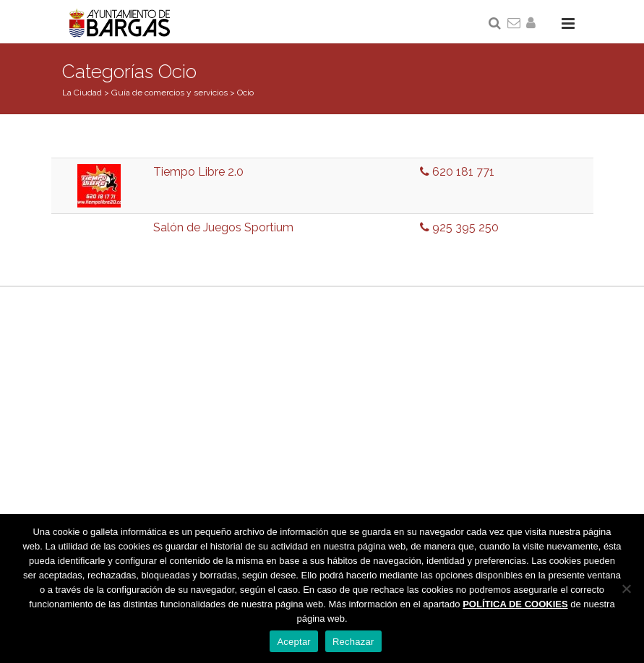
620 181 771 (457, 172)
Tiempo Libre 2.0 (198, 172)
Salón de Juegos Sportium (223, 227)
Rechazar (353, 642)
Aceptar (294, 642)
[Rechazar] (626, 589)
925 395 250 (459, 227)
